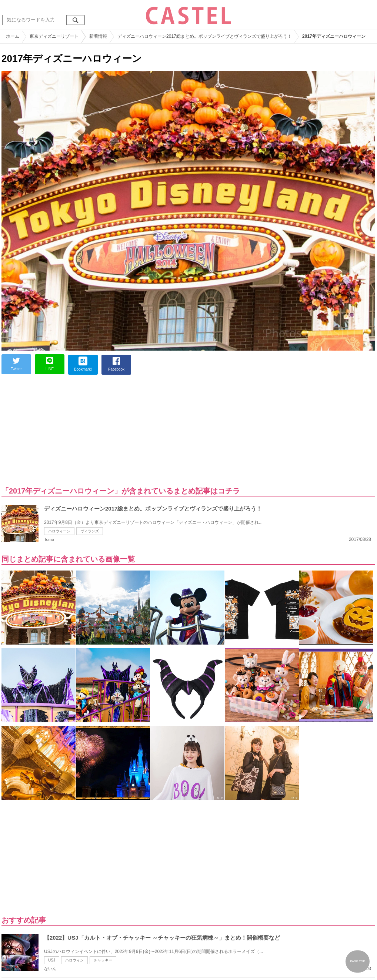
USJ (52, 960)
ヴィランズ (90, 531)
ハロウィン (74, 960)
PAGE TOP (357, 961)
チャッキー (103, 960)
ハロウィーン (59, 531)
